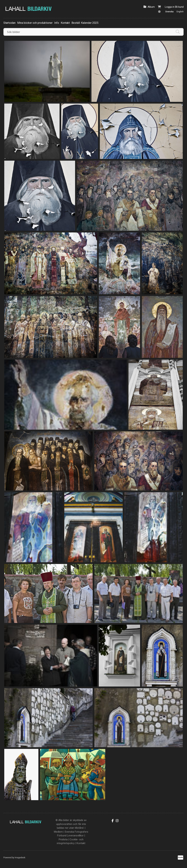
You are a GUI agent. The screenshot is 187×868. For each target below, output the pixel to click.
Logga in (170, 7)
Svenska (169, 12)
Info (57, 23)
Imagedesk (20, 858)
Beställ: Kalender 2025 (85, 23)
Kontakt (65, 23)
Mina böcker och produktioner (35, 23)
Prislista (63, 839)
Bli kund (179, 7)
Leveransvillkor (75, 836)
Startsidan (9, 23)
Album (151, 7)
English (180, 12)
